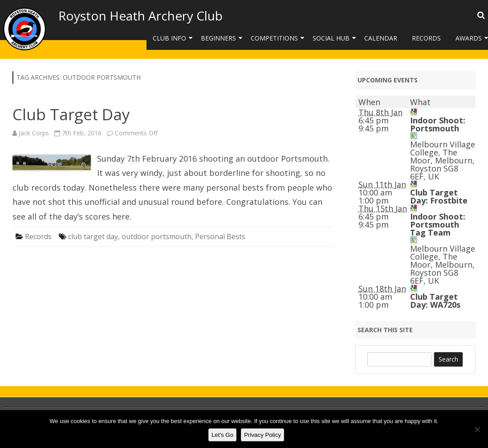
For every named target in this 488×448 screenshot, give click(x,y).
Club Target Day (71, 114)
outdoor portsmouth (157, 236)
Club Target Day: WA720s (435, 301)
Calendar (381, 38)
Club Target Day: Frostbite (439, 196)
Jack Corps (34, 133)
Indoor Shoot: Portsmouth (438, 124)
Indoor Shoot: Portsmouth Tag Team (438, 224)
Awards (469, 38)
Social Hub (331, 38)
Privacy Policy (262, 435)
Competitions (274, 38)
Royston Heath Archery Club (140, 16)
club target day (93, 236)
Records (426, 38)
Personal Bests (220, 236)
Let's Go (222, 435)
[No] (477, 429)
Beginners (218, 38)
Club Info (169, 38)
